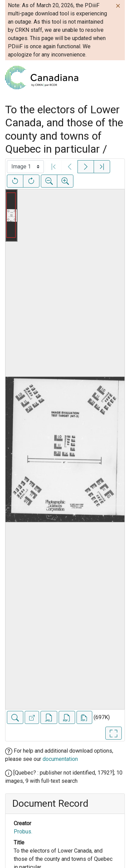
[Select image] (25, 167)
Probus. (23, 832)
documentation (60, 759)
